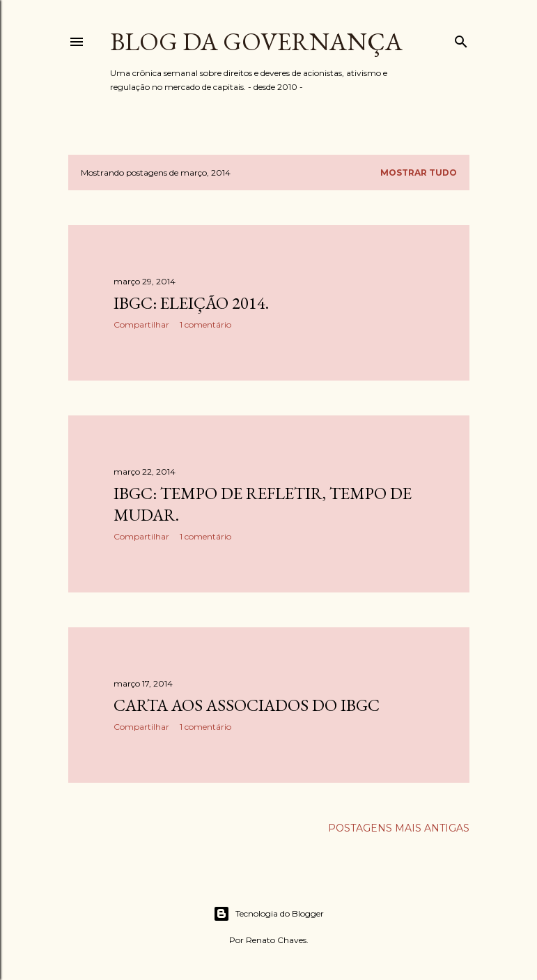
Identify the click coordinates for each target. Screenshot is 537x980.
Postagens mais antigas (399, 828)
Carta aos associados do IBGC (247, 705)
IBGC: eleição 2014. (191, 303)
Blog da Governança (256, 41)
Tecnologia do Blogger (268, 914)
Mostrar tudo (419, 173)
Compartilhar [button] (141, 324)
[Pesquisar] (461, 39)
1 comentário (205, 324)
